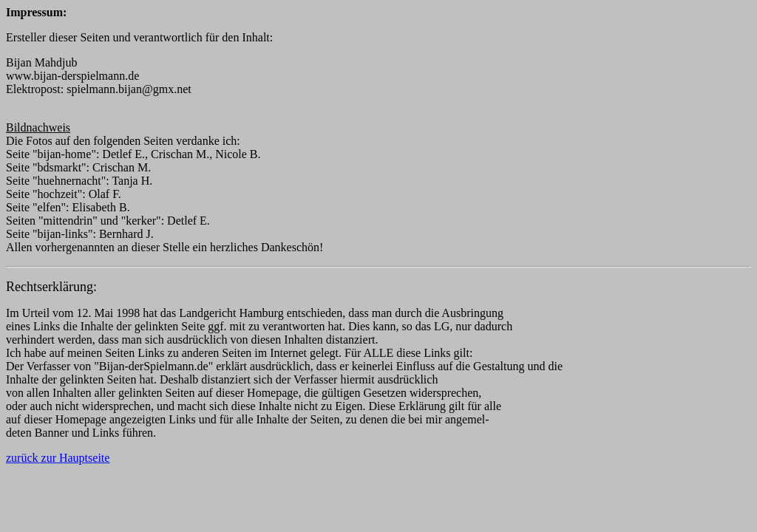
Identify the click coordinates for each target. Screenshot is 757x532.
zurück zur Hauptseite (58, 458)
